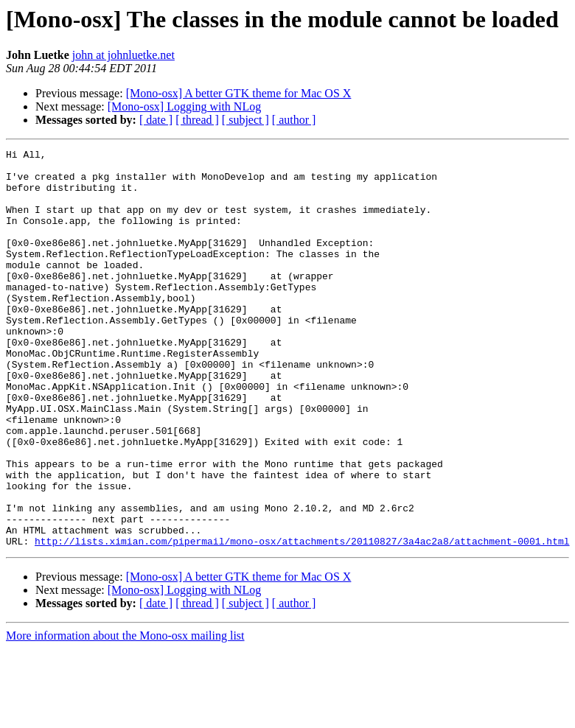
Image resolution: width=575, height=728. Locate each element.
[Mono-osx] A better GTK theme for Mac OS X (239, 93)
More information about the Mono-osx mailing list (125, 715)
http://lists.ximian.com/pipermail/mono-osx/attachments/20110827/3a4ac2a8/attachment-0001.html (302, 620)
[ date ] (156, 120)
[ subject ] (245, 120)
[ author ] (294, 120)
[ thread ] (197, 120)
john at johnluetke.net (123, 55)
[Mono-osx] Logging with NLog (184, 106)
